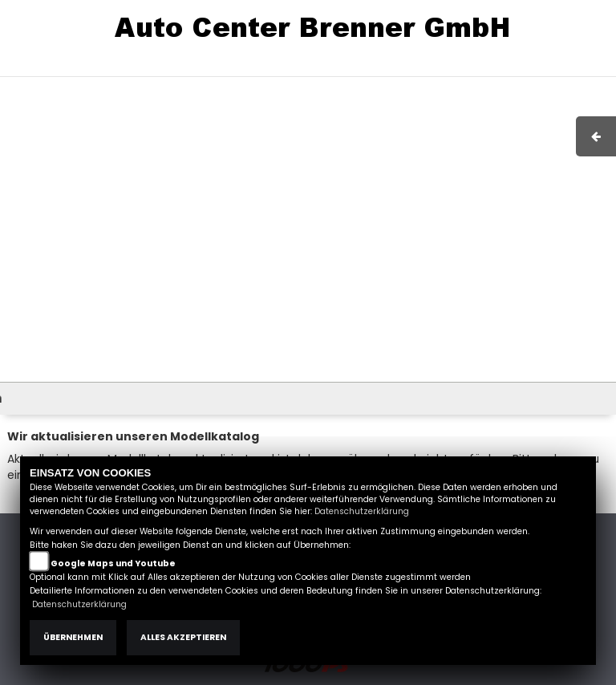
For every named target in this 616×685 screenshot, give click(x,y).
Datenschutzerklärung (362, 511)
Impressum (376, 68)
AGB (431, 68)
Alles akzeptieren (183, 637)
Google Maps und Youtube (113, 563)
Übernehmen (73, 637)
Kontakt (476, 68)
